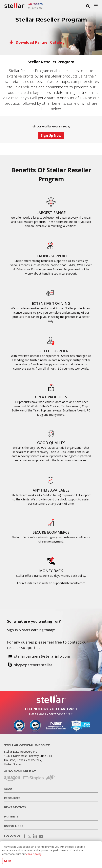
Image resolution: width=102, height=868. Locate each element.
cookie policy (34, 854)
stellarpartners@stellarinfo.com (42, 656)
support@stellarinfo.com (69, 583)
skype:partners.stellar (33, 665)
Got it (8, 861)
